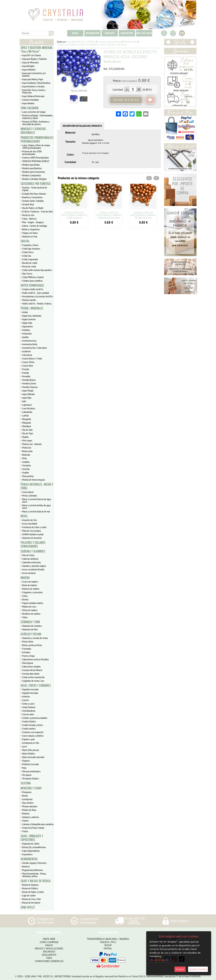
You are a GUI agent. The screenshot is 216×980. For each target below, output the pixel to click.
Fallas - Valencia (29, 219)
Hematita (26, 376)
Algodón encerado (30, 689)
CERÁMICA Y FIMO (30, 622)
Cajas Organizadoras (31, 851)
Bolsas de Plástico (30, 888)
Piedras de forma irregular (34, 480)
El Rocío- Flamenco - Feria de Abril (37, 211)
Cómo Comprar (49, 941)
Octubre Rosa (28, 204)
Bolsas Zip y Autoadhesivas (34, 847)
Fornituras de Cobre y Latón (34, 527)
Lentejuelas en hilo (31, 743)
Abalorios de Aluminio (32, 538)
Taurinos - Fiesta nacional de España (35, 189)
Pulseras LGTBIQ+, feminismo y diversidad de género (36, 123)
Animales (26, 652)
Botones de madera (31, 589)
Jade (24, 401)
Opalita (25, 437)
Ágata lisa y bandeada (32, 316)
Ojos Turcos (27, 274)
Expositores (27, 854)
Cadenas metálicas (30, 559)
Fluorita (26, 369)
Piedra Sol (27, 448)
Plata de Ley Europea (31, 531)
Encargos (49, 951)
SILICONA (26, 783)
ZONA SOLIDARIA (30, 108)
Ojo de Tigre (28, 433)
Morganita (27, 419)
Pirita (24, 458)
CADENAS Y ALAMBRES (33, 551)
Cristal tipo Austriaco (31, 249)
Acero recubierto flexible (33, 569)
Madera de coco (29, 607)
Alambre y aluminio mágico (34, 566)
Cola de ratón (28, 714)
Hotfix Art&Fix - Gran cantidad (36, 293)
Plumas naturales (30, 806)
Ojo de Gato (27, 430)
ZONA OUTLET (28, 907)
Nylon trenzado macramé (33, 757)
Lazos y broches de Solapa (34, 112)
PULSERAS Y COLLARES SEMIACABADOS (33, 545)
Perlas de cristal (29, 266)
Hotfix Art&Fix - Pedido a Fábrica (37, 303)
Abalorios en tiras (30, 236)
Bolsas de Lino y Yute (32, 899)
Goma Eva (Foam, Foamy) (33, 828)
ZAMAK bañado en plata (33, 534)
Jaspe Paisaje (28, 391)
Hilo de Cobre (28, 555)
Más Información (159, 960)
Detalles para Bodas (31, 165)
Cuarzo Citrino (28, 362)
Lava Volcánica (29, 408)
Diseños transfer (29, 300)
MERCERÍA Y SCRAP (31, 788)
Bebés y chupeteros (31, 229)
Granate (26, 373)
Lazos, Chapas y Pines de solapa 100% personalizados (36, 146)
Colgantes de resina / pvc (33, 681)
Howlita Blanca (29, 380)
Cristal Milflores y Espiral (33, 277)
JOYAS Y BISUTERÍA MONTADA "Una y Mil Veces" (37, 50)
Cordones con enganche (33, 732)
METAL (24, 516)
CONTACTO (110, 33)
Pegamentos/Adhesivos (33, 870)
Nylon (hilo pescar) (31, 750)
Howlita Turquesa (30, 387)
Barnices (26, 866)
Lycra (25, 746)
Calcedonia (27, 355)
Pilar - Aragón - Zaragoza (33, 222)
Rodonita (26, 455)
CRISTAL (25, 241)
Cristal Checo (28, 252)
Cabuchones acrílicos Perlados (35, 659)
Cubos (25, 596)
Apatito (25, 337)
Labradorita (27, 412)
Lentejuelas (27, 799)
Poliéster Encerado (31, 764)
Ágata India (27, 323)
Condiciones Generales (49, 960)
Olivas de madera (30, 610)
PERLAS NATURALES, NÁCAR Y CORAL (37, 486)
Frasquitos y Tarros (30, 245)
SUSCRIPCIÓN (127, 33)
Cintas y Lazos (28, 704)
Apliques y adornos (31, 817)
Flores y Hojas (28, 656)
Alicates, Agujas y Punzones (34, 863)
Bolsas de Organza (30, 885)
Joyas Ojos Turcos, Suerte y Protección (34, 91)
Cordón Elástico (29, 721)
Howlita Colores (29, 383)
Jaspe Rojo (27, 398)
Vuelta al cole (28, 215)
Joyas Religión (28, 66)
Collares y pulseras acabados (35, 718)
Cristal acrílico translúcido (33, 677)
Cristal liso (27, 256)
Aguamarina (27, 326)
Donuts (25, 599)
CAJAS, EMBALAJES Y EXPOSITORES (32, 838)
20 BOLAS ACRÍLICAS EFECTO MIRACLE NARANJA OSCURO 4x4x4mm (143, 215)
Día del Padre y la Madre (33, 208)
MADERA (25, 578)
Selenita (26, 469)
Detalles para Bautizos (32, 168)
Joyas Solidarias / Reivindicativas (36, 83)
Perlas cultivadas (30, 496)
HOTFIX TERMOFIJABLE (32, 286)
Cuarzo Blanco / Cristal (32, 358)
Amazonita (27, 333)
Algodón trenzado (30, 693)
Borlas (25, 796)
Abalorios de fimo (30, 629)
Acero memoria (29, 573)
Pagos (49, 944)
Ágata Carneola (29, 319)
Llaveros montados (31, 100)
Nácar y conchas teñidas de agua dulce (36, 507)
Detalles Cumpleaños (32, 175)
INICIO (75, 33)
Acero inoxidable (30, 524)
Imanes (25, 821)
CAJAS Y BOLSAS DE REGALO (36, 881)
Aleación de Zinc (30, 520)
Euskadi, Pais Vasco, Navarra (34, 194)
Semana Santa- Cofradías (33, 201)
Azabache (27, 351)
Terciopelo (27, 775)
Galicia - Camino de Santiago (35, 226)
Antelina (26, 696)
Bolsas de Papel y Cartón (33, 892)
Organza (26, 761)
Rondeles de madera (31, 614)
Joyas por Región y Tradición (34, 59)
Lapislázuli (27, 405)
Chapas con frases (30, 233)
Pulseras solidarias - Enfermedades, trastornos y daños (38, 117)
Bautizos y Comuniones (32, 197)
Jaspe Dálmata (28, 394)
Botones (26, 813)
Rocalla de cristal (30, 263)
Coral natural (28, 492)
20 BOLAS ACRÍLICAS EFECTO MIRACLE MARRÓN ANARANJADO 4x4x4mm (109, 215)
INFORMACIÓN (92, 33)
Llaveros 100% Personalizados (36, 157)
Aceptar (180, 969)
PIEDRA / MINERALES (32, 308)
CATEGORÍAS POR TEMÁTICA (36, 184)
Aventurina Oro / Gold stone (35, 348)
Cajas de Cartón (29, 895)
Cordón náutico (29, 729)
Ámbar (25, 312)
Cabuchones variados (31, 666)
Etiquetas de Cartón (31, 844)
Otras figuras (28, 663)
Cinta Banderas (29, 711)
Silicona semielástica (31, 771)
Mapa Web (49, 938)
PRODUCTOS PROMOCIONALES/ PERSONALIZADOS (37, 140)
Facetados (27, 649)
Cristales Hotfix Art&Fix (33, 289)
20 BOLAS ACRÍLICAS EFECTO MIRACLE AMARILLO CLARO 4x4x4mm (74, 215)
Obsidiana (27, 426)
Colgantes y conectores (32, 592)
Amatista (26, 330)
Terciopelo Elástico (31, 778)
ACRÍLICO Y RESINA (31, 634)
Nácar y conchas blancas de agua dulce (37, 500)
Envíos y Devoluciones (49, 948)
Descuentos (49, 954)
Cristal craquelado (30, 259)
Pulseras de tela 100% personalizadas (32, 153)
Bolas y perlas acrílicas (32, 645)
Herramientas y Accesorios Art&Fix (38, 296)
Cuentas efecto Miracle (32, 670)
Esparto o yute (28, 739)
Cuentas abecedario (31, 674)
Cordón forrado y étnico (33, 725)
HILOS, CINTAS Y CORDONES (36, 686)
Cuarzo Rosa (28, 366)
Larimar (25, 415)
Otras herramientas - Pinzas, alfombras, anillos (34, 875)
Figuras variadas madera (33, 603)
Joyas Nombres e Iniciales (33, 86)
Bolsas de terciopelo (31, 903)
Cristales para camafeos (32, 281)
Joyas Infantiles (29, 70)
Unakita (25, 472)
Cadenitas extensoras (31, 562)
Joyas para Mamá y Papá (33, 79)
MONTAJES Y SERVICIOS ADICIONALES (33, 131)
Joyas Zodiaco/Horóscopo (33, 96)
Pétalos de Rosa (29, 810)
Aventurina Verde (30, 344)
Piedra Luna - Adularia (32, 444)
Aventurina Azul (29, 341)
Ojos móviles (28, 803)
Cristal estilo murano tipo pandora (37, 270)
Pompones (27, 792)
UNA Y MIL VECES (144, 33)
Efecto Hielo (28, 642)
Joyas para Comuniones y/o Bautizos (34, 74)
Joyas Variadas (28, 103)
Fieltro (25, 831)
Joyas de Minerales (30, 62)
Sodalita (26, 462)
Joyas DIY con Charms (32, 55)
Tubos (25, 617)
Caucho (25, 700)
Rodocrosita (27, 451)
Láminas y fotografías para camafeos (38, 824)
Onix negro (27, 440)
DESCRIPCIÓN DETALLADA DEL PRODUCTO (82, 126)
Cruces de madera (30, 582)
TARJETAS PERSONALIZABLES (36, 161)
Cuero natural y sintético (33, 736)
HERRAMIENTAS (29, 859)
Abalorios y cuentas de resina (35, 638)
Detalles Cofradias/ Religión (34, 179)
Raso (24, 768)
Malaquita (27, 423)
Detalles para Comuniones (34, 172)
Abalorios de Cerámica (32, 626)
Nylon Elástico (29, 753)
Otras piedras (28, 476)
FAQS (49, 957)
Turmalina (27, 465)
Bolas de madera (30, 585)
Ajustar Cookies (198, 969)
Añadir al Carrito (126, 100)
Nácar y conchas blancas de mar (36, 511)
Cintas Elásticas (29, 707)
